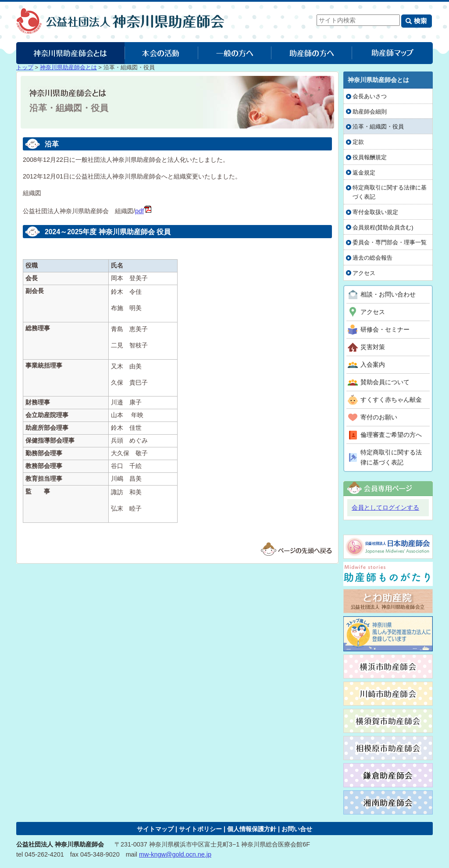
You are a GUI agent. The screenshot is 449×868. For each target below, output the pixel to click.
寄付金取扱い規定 (375, 212)
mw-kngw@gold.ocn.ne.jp (175, 854)
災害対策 (373, 347)
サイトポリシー (200, 829)
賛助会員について (385, 382)
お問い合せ (297, 829)
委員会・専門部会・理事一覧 (390, 242)
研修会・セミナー (385, 329)
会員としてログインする (385, 507)
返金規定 (364, 173)
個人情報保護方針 (252, 829)
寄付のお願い (379, 417)
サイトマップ (155, 829)
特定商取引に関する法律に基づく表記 (390, 192)
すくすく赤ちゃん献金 (391, 400)
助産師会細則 (370, 112)
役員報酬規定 (370, 157)
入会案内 (373, 364)
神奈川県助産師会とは (68, 67)
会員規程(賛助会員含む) (383, 227)
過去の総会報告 (372, 258)
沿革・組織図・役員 (378, 127)
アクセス (364, 273)
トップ (25, 67)
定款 (358, 142)
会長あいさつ (370, 96)
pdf (144, 211)
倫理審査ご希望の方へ (391, 435)
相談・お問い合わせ (388, 294)
